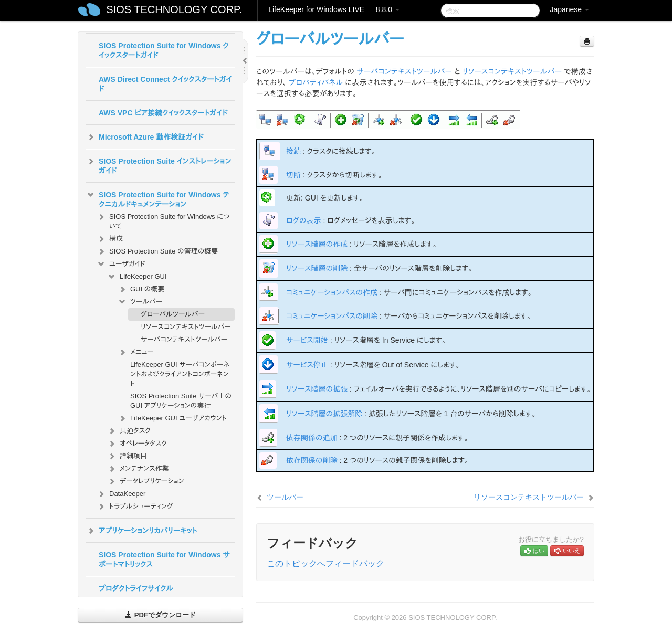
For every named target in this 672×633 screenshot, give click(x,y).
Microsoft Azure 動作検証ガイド (145, 137)
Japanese (569, 9)
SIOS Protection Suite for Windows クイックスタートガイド (164, 50)
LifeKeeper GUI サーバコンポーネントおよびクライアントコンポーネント (180, 374)
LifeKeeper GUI (137, 277)
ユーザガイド (121, 264)
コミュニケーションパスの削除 (332, 316)
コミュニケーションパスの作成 (332, 292)
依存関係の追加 (312, 438)
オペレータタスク (137, 444)
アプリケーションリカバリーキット (141, 531)
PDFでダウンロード (160, 615)
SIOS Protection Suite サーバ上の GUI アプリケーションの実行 (181, 401)
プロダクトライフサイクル (136, 588)
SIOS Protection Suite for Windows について (163, 220)
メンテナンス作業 (138, 469)
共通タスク (129, 431)
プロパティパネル (316, 82)
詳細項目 (127, 456)
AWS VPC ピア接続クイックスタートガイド (163, 113)
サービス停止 (307, 365)
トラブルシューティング (135, 507)
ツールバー (140, 302)
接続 (293, 151)
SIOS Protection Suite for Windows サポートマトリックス (164, 560)
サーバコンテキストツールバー (184, 339)
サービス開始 (307, 340)
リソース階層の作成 (317, 244)
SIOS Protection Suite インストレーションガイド (159, 165)
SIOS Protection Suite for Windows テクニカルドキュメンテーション (158, 198)
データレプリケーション (146, 481)
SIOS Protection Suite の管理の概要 (157, 251)
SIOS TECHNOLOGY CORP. (174, 9)
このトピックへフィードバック (325, 563)
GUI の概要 (141, 289)
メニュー (135, 352)
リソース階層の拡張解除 (324, 414)
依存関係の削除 (312, 460)
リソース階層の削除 (317, 268)
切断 (293, 175)
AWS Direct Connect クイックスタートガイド (165, 84)
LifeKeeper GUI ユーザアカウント (172, 418)
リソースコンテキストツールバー (186, 327)
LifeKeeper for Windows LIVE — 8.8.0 (334, 9)
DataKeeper (121, 494)
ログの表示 (304, 220)
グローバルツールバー (173, 314)
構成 (110, 239)
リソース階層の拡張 (317, 389)
